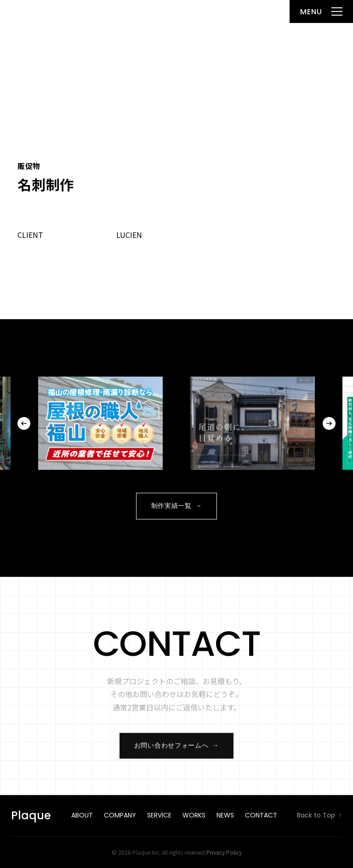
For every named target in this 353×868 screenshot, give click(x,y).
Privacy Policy (224, 852)
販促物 (29, 166)
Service (159, 815)
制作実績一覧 (177, 506)
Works (194, 815)
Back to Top (319, 816)
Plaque (28, 11)
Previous (24, 423)
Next (329, 423)
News (225, 815)
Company (120, 815)
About (82, 815)
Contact (261, 815)
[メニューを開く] (321, 11)
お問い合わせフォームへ (176, 749)
